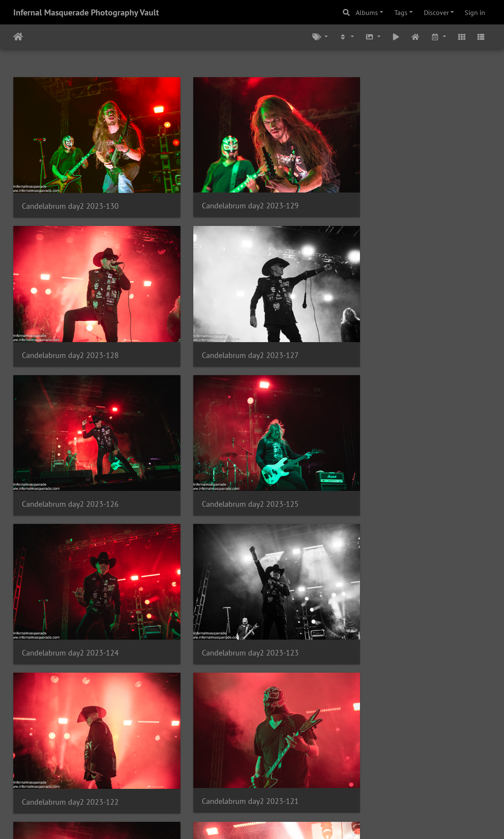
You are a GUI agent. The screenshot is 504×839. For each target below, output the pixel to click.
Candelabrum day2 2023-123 (234, 470)
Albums (367, 12)
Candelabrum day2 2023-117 (234, 744)
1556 (347, 788)
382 (273, 788)
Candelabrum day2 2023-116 (397, 744)
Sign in (475, 12)
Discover (436, 12)
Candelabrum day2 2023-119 (397, 607)
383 (298, 788)
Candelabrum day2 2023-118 (70, 744)
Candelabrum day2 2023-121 (70, 607)
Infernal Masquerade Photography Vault (86, 12)
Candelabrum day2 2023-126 (234, 332)
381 (248, 788)
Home (18, 37)
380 (223, 788)
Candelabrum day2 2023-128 (397, 195)
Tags (401, 12)
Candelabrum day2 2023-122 (397, 470)
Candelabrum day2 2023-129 (234, 194)
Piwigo (270, 821)
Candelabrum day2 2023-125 (397, 332)
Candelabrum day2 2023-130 (70, 195)
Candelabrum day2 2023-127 (70, 332)
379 (197, 788)
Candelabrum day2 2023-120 (234, 607)
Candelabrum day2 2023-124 (70, 470)
